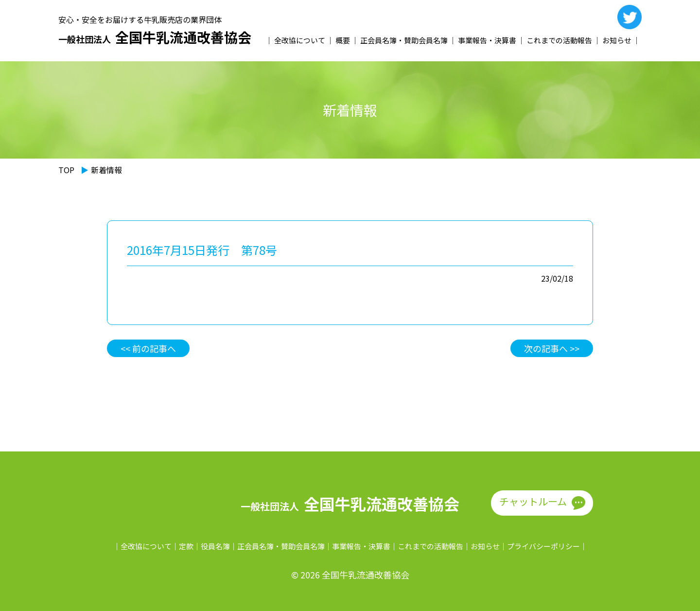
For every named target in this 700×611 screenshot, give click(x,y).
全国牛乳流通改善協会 (155, 37)
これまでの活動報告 (559, 40)
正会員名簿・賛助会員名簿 (404, 40)
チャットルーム (533, 501)
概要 (343, 40)
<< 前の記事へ (148, 348)
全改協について (300, 40)
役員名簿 (215, 546)
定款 (186, 546)
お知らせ (617, 40)
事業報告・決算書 (487, 40)
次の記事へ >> (552, 348)
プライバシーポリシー (543, 546)
